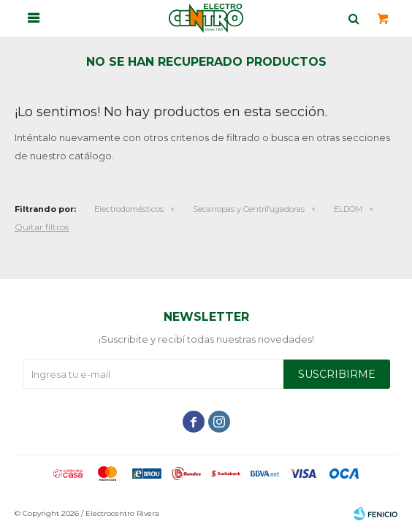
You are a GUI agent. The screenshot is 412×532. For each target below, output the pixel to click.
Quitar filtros (42, 227)
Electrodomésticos (129, 209)
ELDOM (348, 209)
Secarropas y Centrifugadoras (249, 209)
